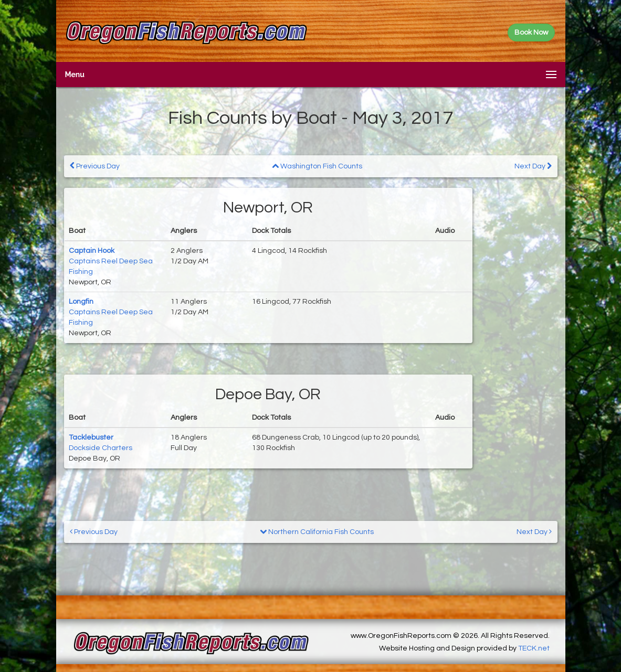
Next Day (533, 166)
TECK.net (534, 648)
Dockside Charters (101, 448)
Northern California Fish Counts (317, 532)
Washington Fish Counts (317, 166)
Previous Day (95, 166)
